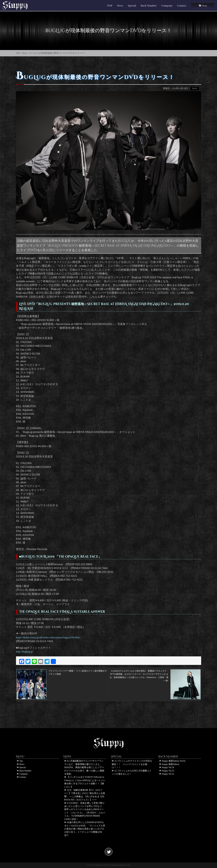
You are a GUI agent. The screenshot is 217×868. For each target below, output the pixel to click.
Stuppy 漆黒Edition (169, 764)
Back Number (149, 6)
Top (20, 761)
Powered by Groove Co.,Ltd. (121, 865)
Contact (182, 6)
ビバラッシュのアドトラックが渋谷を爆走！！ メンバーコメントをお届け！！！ (132, 764)
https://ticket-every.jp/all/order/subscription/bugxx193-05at (48, 637)
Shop (203, 6)
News (120, 6)
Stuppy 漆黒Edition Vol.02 (172, 761)
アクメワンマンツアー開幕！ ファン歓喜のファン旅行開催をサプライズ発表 (62, 674)
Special (132, 6)
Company (167, 6)
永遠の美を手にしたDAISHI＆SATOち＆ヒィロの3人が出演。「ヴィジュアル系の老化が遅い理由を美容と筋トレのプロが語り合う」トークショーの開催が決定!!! (85, 829)
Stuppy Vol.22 (167, 774)
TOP (110, 6)
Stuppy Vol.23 (167, 771)
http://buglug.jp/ (25, 652)
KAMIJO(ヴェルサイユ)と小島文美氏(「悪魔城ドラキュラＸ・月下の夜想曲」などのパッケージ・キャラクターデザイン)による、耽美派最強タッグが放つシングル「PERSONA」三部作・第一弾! (155, 674)
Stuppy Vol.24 (167, 767)
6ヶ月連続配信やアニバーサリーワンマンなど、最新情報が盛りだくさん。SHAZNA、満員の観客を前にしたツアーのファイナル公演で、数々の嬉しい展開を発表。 (84, 767)
